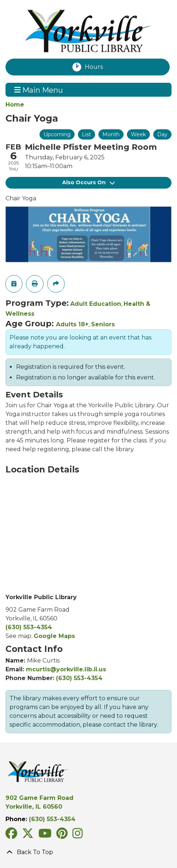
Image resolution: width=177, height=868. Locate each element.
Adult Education (96, 304)
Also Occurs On (88, 182)
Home (15, 105)
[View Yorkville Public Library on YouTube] (46, 836)
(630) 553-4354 (29, 627)
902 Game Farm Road (39, 798)
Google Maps (54, 636)
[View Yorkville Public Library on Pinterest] (63, 836)
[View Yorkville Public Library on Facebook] (12, 836)
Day (162, 134)
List (86, 134)
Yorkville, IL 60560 (34, 807)
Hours (98, 67)
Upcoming (57, 134)
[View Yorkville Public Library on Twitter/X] (29, 836)
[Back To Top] (88, 852)
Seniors (103, 324)
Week (138, 134)
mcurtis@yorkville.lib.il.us (66, 669)
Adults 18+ (72, 324)
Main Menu (39, 90)
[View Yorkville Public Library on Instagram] (78, 836)
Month (111, 134)
